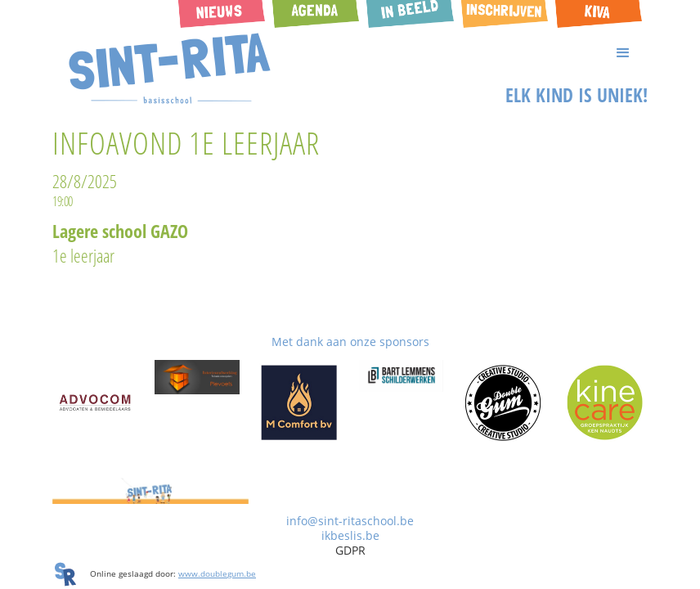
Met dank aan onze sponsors (350, 342)
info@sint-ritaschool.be (350, 521)
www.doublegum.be (217, 573)
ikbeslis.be (350, 535)
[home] (170, 69)
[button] (350, 53)
